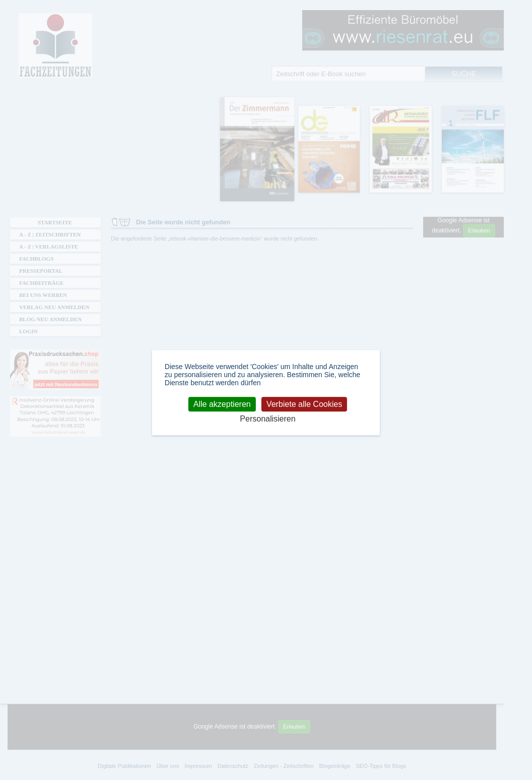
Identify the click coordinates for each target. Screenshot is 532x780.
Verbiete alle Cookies (304, 404)
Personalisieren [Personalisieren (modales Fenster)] (268, 419)
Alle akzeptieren (222, 404)
